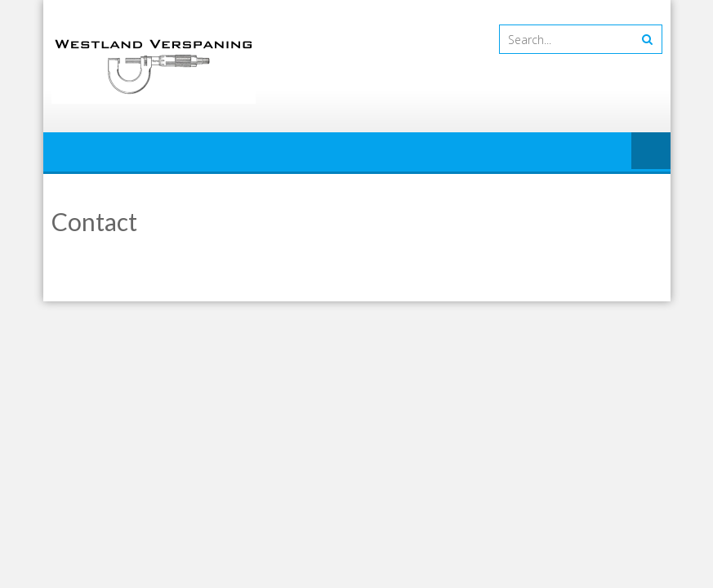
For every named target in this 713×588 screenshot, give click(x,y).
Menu (651, 152)
